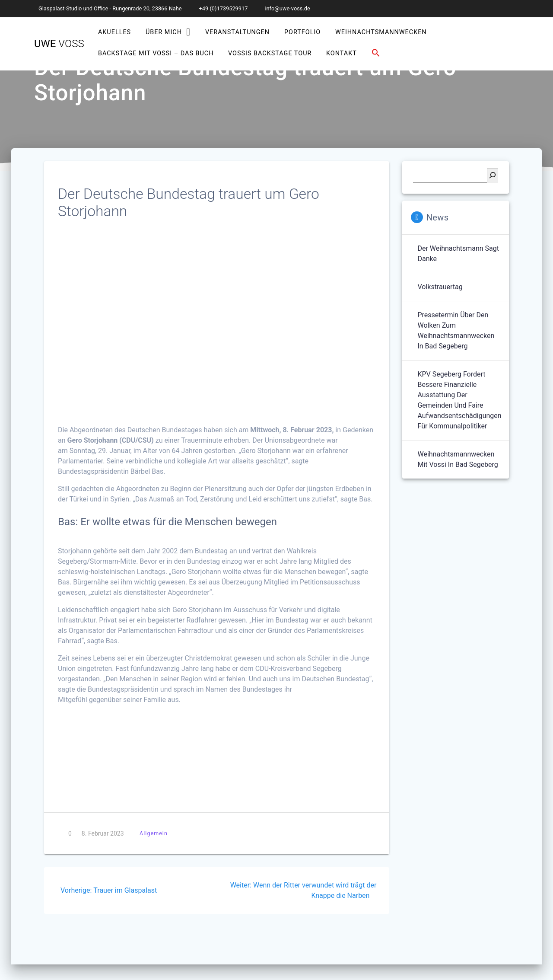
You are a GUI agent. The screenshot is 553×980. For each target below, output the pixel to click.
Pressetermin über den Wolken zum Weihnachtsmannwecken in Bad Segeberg (456, 330)
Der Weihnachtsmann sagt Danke (458, 254)
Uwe (59, 44)
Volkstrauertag (440, 287)
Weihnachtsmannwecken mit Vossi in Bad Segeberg (458, 459)
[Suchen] (493, 175)
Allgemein (154, 833)
